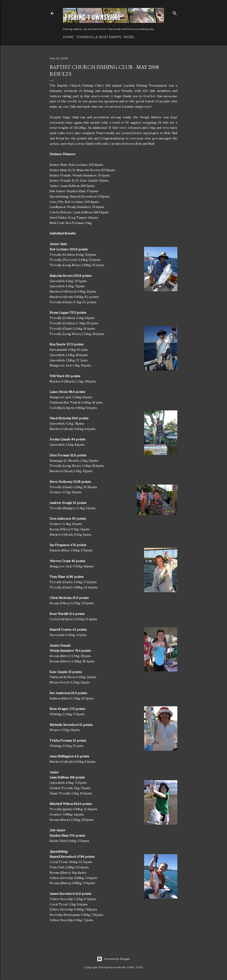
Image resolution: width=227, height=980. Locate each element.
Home (68, 37)
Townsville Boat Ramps (99, 37)
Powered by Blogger (113, 959)
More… (130, 37)
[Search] (175, 12)
